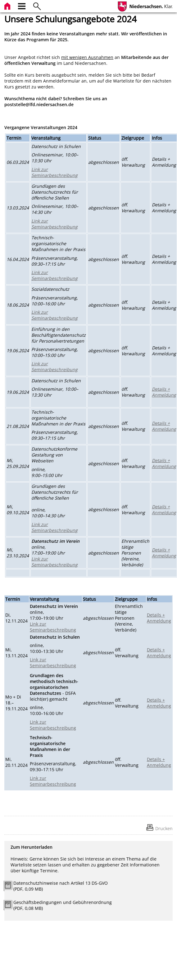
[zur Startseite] (8, 5)
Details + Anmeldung (164, 392)
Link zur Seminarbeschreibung (54, 172)
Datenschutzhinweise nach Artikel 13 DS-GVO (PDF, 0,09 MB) (61, 886)
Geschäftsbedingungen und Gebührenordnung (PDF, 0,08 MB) (63, 905)
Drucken (164, 828)
